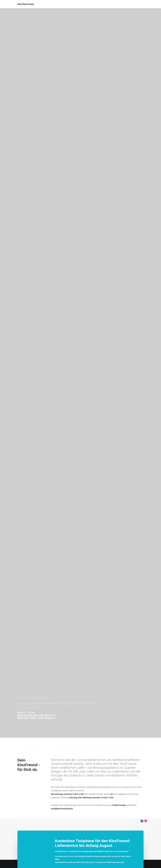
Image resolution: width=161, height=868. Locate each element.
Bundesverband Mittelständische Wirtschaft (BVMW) (106, 620)
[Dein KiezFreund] (26, 4)
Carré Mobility (67, 620)
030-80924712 (25, 352)
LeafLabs (76, 620)
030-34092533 (26, 364)
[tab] (80, 774)
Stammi (89, 626)
